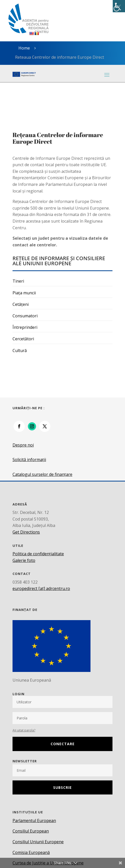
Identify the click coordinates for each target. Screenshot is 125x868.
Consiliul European (31, 831)
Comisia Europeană (31, 852)
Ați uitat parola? (24, 730)
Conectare (63, 744)
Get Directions (26, 532)
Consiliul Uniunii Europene (38, 842)
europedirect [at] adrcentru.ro (41, 588)
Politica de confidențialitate (38, 554)
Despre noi (23, 445)
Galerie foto (24, 560)
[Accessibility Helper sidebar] (119, 6)
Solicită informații (29, 460)
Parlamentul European (34, 821)
